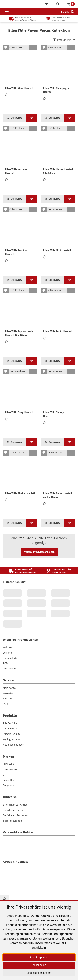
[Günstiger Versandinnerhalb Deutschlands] (20, 19)
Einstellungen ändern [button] (39, 973)
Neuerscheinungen (13, 821)
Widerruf (8, 723)
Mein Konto (9, 764)
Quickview (14, 130)
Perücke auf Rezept (14, 886)
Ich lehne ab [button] (39, 965)
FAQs (6, 780)
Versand (7, 729)
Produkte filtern (64, 40)
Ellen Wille (9, 840)
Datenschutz (10, 734)
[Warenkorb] (71, 4)
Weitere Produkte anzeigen (39, 628)
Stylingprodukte (12, 815)
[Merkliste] (47, 4)
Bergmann (9, 861)
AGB (5, 739)
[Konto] (58, 4)
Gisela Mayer (10, 845)
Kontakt (7, 775)
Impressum (9, 745)
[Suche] (68, 12)
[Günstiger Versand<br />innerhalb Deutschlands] (20, 647)
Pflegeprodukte (12, 810)
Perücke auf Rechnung (15, 891)
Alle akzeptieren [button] (39, 957)
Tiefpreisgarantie (12, 897)
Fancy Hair (9, 856)
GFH (5, 851)
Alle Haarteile (10, 805)
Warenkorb (9, 769)
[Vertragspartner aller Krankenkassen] (58, 19)
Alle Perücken (11, 799)
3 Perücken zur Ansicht (16, 881)
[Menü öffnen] (7, 12)
